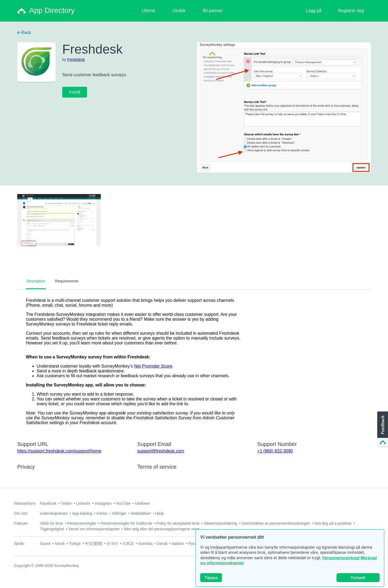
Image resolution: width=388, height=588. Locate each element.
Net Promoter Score (153, 366)
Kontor (102, 513)
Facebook (48, 503)
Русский (195, 544)
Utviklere (142, 503)
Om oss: (21, 513)
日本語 (128, 544)
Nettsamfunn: (25, 503)
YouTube (123, 503)
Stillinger (119, 513)
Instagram (103, 503)
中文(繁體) (94, 544)
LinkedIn (83, 503)
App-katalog (82, 513)
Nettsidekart (141, 513)
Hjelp (160, 513)
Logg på (314, 11)
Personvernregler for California (127, 523)
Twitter (66, 503)
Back (24, 32)
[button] (382, 429)
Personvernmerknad (341, 559)
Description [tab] (36, 281)
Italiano (178, 544)
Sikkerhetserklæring (220, 523)
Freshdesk (76, 60)
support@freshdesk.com (161, 451)
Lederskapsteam (54, 513)
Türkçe (75, 544)
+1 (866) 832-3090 (275, 451)
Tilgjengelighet (52, 529)
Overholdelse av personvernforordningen (276, 523)
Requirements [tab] (67, 281)
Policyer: (21, 523)
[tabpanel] (194, 362)
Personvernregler (82, 523)
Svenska (145, 544)
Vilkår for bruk (51, 523)
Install (75, 92)
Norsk (60, 544)
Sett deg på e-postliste (333, 523)
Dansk (162, 544)
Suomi (45, 544)
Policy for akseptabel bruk (178, 523)
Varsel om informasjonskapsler (94, 529)
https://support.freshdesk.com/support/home (59, 451)
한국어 (112, 544)
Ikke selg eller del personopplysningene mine (162, 529)
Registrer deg (351, 11)
